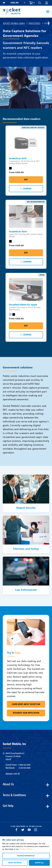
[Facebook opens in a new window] (16, 830)
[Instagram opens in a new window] (36, 830)
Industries (35, 23)
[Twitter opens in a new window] (23, 830)
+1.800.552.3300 (24, 765)
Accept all (39, 863)
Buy (26, 180)
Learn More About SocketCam (26, 704)
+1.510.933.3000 (24, 768)
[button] (40, 3)
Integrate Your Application (26, 713)
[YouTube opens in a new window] (29, 830)
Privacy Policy (26, 849)
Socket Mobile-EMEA (14, 23)
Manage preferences (26, 856)
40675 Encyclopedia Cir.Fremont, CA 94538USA (15, 756)
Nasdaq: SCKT (13, 774)
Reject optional (15, 863)
